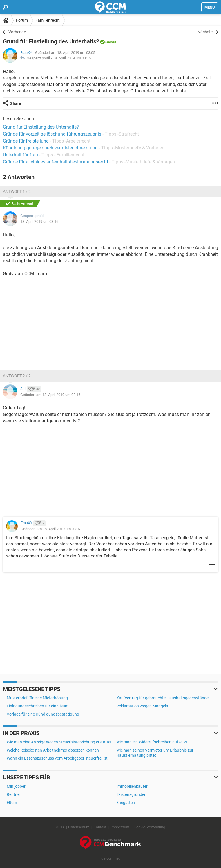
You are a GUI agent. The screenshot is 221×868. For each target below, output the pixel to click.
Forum (22, 20)
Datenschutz (79, 827)
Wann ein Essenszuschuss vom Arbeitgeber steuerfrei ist (57, 758)
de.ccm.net (110, 858)
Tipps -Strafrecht (122, 134)
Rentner (14, 794)
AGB (60, 827)
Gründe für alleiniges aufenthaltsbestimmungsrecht (56, 162)
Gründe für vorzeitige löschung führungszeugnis (52, 134)
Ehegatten (126, 803)
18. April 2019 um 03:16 (72, 58)
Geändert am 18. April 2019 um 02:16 (50, 395)
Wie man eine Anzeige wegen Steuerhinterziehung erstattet (59, 742)
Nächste (205, 32)
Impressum (120, 827)
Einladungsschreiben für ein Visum (38, 706)
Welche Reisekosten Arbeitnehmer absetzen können (53, 750)
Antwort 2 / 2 (17, 376)
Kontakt (100, 827)
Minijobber (16, 786)
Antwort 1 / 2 (17, 192)
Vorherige (17, 32)
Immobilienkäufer (132, 786)
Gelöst (111, 42)
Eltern (12, 803)
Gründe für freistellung (26, 141)
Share (16, 103)
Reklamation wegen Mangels (142, 706)
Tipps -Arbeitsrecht (71, 141)
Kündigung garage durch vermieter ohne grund (50, 148)
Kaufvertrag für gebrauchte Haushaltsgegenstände (162, 698)
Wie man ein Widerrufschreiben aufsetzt (152, 742)
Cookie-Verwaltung (150, 827)
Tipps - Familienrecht (63, 155)
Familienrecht (48, 20)
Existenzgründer (131, 794)
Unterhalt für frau (20, 155)
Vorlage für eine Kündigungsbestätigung (43, 714)
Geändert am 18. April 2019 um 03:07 (51, 529)
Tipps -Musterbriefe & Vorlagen (133, 148)
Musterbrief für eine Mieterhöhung (37, 698)
